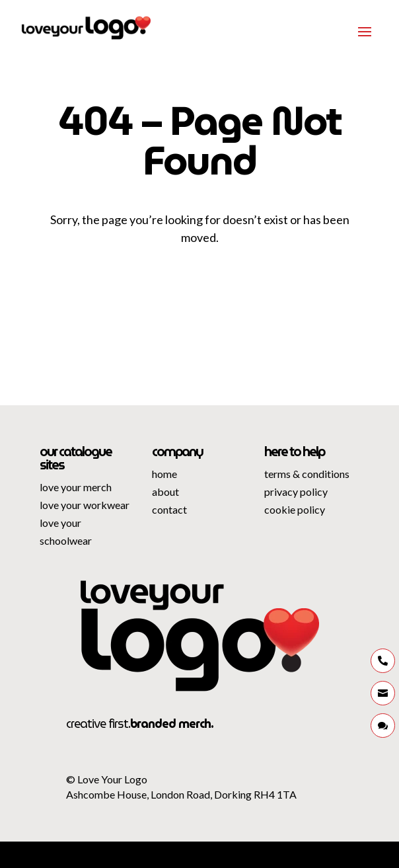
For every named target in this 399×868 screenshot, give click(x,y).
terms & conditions (307, 474)
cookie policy (295, 509)
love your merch (76, 487)
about (165, 492)
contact (169, 509)
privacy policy (296, 492)
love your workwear (85, 505)
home (164, 474)
